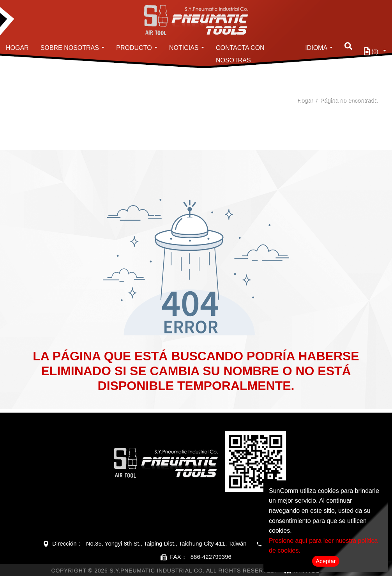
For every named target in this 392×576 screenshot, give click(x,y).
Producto (134, 48)
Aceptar (326, 561)
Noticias (184, 48)
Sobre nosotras (70, 48)
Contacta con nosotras (240, 54)
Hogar (17, 48)
